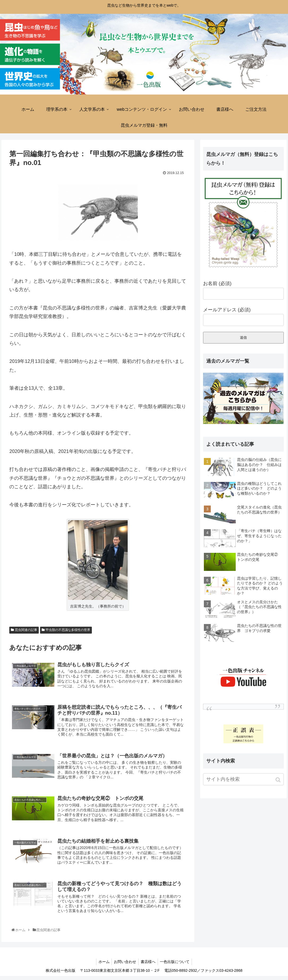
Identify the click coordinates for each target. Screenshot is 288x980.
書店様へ (149, 966)
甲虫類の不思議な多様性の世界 (68, 630)
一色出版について (177, 966)
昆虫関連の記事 (26, 630)
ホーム (102, 966)
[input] (243, 779)
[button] (279, 780)
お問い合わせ (124, 966)
